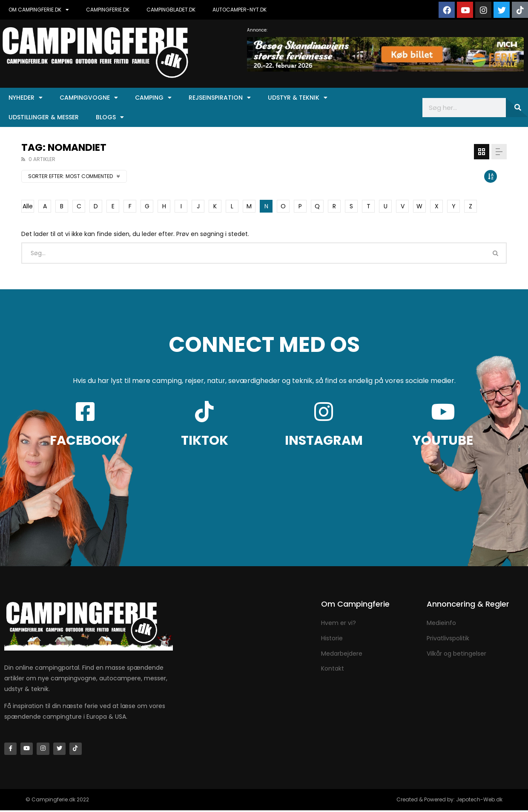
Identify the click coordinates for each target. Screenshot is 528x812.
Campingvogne (89, 98)
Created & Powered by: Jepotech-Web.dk (449, 801)
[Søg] (517, 108)
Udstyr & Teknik (298, 98)
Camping (153, 98)
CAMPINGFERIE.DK (108, 10)
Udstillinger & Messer (44, 117)
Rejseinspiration (220, 98)
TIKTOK (205, 441)
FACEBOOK (85, 441)
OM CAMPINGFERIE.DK (39, 10)
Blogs (110, 117)
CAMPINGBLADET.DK (171, 10)
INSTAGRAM (324, 441)
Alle (28, 206)
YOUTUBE (443, 441)
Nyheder (26, 98)
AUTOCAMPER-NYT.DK (240, 10)
